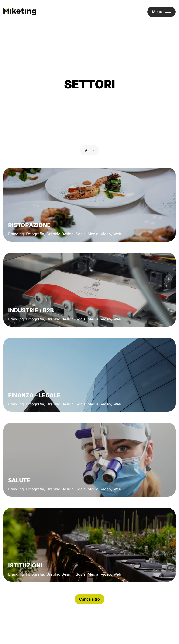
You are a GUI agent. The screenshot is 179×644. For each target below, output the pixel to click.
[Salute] (89, 460)
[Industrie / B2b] (89, 290)
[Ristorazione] (89, 204)
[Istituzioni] (89, 545)
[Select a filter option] (89, 150)
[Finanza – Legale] (89, 375)
